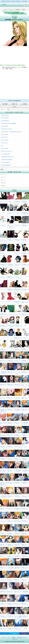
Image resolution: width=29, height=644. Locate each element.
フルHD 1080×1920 (6, 154)
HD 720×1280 (4, 143)
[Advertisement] (13, 84)
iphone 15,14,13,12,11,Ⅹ (7, 151)
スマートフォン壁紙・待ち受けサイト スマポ (15, 638)
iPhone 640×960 (5, 140)
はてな (5, 634)
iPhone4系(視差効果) (6, 165)
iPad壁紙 (15, 18)
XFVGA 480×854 (5, 118)
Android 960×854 (5, 115)
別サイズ (3, 110)
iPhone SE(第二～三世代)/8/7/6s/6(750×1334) (11, 132)
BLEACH (14, 16)
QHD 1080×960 (5, 135)
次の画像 (24, 104)
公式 (9, 110)
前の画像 (5, 104)
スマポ (3, 5)
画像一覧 (14, 104)
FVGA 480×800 (5, 126)
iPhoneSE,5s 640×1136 (6, 129)
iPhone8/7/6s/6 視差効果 (7, 160)
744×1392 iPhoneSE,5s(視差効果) (9, 123)
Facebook (24, 634)
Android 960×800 (5, 121)
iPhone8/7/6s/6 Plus (6, 162)
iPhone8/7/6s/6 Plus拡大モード (8, 157)
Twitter (14, 634)
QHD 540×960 (4, 137)
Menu (26, 5)
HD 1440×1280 (5, 148)
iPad (2, 146)
